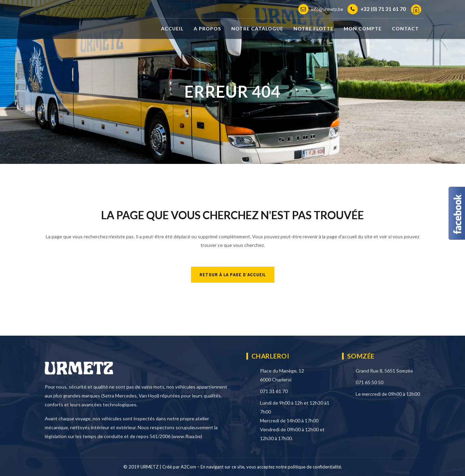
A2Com (188, 467)
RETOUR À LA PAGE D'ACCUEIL (233, 275)
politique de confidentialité (314, 467)
